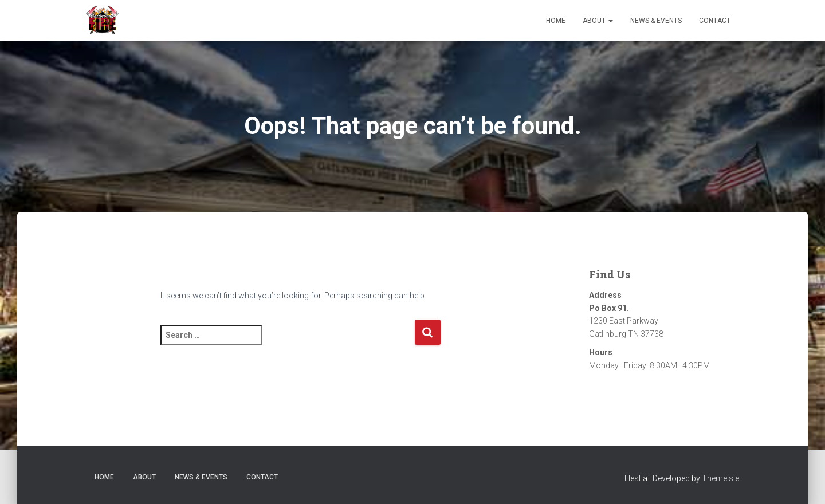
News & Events (656, 21)
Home (556, 21)
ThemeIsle (720, 478)
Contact (715, 21)
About (598, 21)
